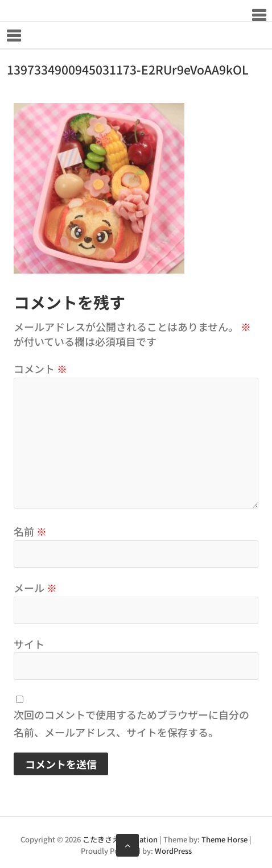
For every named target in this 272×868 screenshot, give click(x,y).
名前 (30, 531)
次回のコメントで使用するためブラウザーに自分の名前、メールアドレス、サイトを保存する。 (131, 723)
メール (35, 588)
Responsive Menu (259, 15)
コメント (40, 369)
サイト (29, 644)
